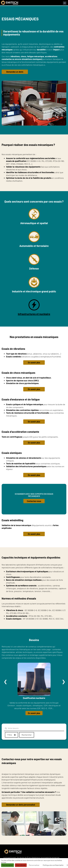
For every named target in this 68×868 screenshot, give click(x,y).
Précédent (6, 682)
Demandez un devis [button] (15, 72)
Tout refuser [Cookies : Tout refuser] (21, 865)
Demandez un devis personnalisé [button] (21, 805)
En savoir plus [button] (34, 363)
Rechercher (27, 735)
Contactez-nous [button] (34, 501)
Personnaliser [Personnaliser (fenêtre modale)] (34, 865)
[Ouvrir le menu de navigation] (65, 3)
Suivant (64, 682)
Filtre (12, 735)
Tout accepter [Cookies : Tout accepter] (7, 865)
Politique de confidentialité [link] (53, 865)
